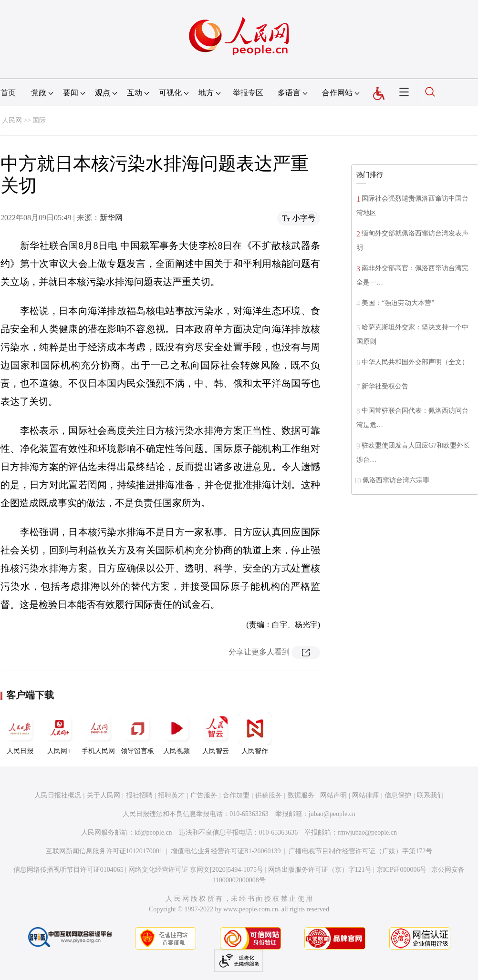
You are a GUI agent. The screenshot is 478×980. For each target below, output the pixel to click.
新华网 (111, 218)
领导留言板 (137, 733)
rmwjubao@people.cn (367, 832)
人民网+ (59, 733)
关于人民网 (104, 795)
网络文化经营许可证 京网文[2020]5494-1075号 (196, 870)
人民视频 (177, 733)
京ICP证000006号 (402, 870)
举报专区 (248, 93)
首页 (8, 93)
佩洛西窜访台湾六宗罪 (396, 480)
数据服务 (301, 795)
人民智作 (255, 733)
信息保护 (398, 795)
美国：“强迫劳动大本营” (398, 303)
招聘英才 (171, 795)
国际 (39, 120)
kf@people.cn (153, 832)
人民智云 (216, 733)
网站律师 (365, 795)
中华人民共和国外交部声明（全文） (415, 362)
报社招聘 (139, 795)
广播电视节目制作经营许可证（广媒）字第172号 (360, 851)
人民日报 (20, 733)
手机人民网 (98, 733)
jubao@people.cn (332, 814)
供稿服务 (269, 795)
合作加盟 (236, 795)
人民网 (12, 120)
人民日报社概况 (58, 795)
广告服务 (204, 795)
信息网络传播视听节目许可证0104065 (68, 870)
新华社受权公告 (385, 386)
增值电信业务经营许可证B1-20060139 (226, 851)
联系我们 (430, 795)
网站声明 (333, 795)
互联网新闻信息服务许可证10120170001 (104, 851)
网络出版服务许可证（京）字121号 (320, 870)
